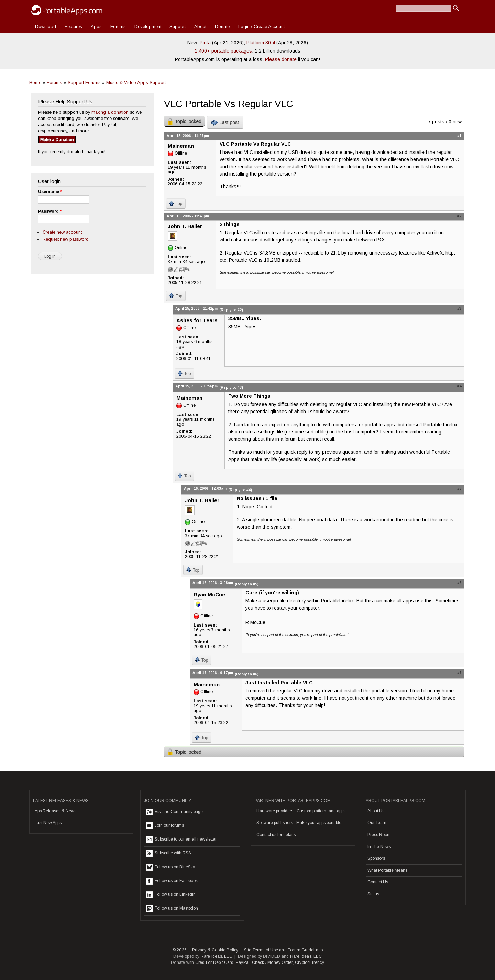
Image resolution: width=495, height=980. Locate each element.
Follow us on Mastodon (172, 909)
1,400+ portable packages (223, 51)
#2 (459, 216)
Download (46, 27)
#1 (459, 136)
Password (50, 211)
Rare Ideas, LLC (217, 956)
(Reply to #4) (240, 490)
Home (35, 83)
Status (373, 894)
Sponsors (376, 858)
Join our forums (165, 826)
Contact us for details (276, 835)
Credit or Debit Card (214, 962)
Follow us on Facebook (172, 881)
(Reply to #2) (231, 310)
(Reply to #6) (247, 674)
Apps (96, 27)
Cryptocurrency (310, 962)
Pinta (205, 43)
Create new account (62, 232)
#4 (459, 386)
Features (73, 27)
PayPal (243, 962)
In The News (379, 847)
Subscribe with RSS (168, 853)
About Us (376, 811)
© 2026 (179, 950)
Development (148, 27)
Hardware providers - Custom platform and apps (301, 811)
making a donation (110, 112)
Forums (118, 27)
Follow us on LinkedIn (171, 895)
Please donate (281, 59)
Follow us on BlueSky (170, 867)
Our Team (377, 823)
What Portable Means (387, 870)
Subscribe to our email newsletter (181, 840)
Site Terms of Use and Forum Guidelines (284, 950)
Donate (222, 27)
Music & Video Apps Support (136, 83)
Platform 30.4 (261, 43)
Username (50, 192)
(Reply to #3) (231, 387)
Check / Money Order (272, 962)
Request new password (66, 239)
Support (178, 27)
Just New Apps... (50, 823)
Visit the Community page (174, 812)
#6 (459, 583)
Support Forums (84, 83)
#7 (459, 673)
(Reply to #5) (247, 584)
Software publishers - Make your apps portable (299, 823)
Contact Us (378, 882)
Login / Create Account (261, 27)
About (200, 27)
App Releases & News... (57, 811)
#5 (459, 488)
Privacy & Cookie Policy (215, 950)
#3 (459, 308)
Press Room (379, 835)
